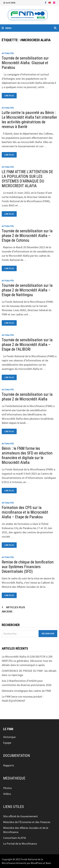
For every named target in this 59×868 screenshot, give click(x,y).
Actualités (8, 53)
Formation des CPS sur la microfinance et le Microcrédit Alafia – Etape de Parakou (25, 512)
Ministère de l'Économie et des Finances (27, 822)
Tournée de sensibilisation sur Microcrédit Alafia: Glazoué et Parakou (25, 63)
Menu (7, 28)
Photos (7, 788)
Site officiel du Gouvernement (20, 816)
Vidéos (7, 794)
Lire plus (10, 96)
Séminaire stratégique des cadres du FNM (26, 691)
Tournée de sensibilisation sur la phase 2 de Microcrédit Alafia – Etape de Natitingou (27, 290)
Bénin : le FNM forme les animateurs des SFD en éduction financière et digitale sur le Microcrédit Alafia (27, 455)
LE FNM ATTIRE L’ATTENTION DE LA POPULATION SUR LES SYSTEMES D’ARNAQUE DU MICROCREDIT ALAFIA (27, 179)
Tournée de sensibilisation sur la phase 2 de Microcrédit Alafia (27, 397)
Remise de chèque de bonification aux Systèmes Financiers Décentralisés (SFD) (28, 567)
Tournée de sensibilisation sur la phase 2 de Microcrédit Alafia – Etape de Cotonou (27, 236)
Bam (48, 863)
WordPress (37, 863)
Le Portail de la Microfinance (20, 844)
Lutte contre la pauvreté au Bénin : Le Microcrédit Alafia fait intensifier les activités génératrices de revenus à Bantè (29, 120)
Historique (9, 737)
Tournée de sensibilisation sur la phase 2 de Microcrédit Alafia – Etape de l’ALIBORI (27, 345)
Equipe (7, 743)
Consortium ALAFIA (15, 838)
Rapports (9, 765)
